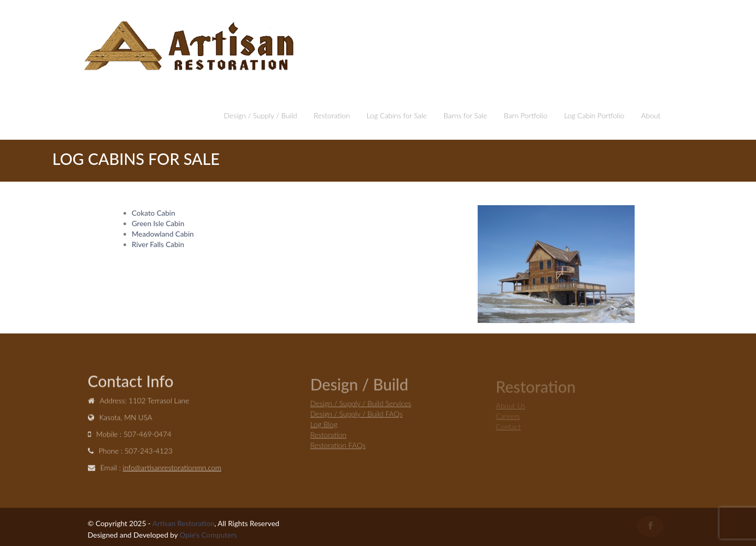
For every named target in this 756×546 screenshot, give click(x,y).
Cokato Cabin (154, 213)
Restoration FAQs (338, 446)
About (651, 115)
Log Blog (324, 425)
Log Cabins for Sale (397, 115)
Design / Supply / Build (261, 115)
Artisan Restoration (183, 523)
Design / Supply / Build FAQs (356, 415)
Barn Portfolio (526, 115)
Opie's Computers (208, 535)
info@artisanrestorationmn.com (172, 468)
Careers (508, 417)
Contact (509, 427)
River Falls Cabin (158, 244)
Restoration (332, 115)
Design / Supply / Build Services (361, 404)
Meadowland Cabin (163, 234)
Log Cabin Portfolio (594, 115)
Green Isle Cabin (158, 223)
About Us (511, 406)
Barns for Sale (465, 115)
